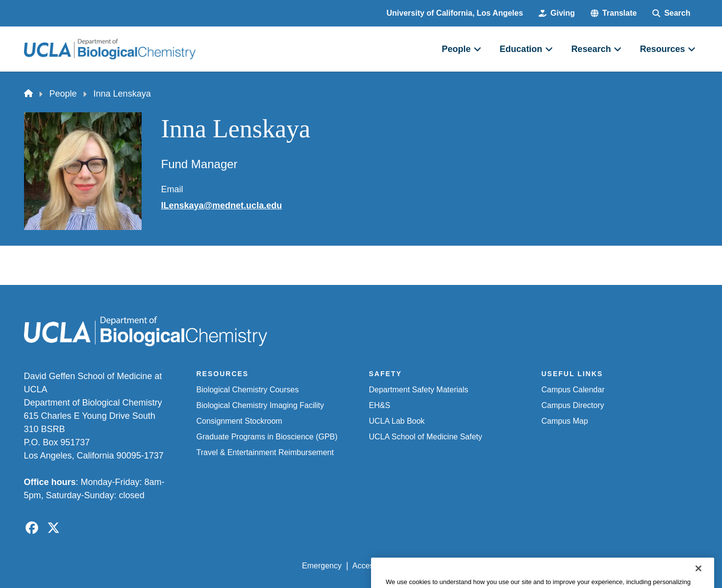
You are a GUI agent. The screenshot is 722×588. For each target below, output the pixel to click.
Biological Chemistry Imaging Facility (261, 405)
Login (606, 566)
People (63, 94)
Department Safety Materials (419, 390)
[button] (614, 13)
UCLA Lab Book (397, 421)
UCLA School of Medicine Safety (426, 437)
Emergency (322, 566)
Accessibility (374, 566)
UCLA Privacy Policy (442, 566)
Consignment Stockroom (239, 421)
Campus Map (565, 421)
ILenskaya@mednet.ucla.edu (222, 205)
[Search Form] (671, 13)
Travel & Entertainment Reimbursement (265, 452)
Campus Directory (573, 405)
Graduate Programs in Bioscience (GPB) (267, 437)
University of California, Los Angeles (455, 13)
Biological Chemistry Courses (248, 390)
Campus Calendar (573, 390)
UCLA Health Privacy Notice (536, 566)
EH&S (380, 405)
